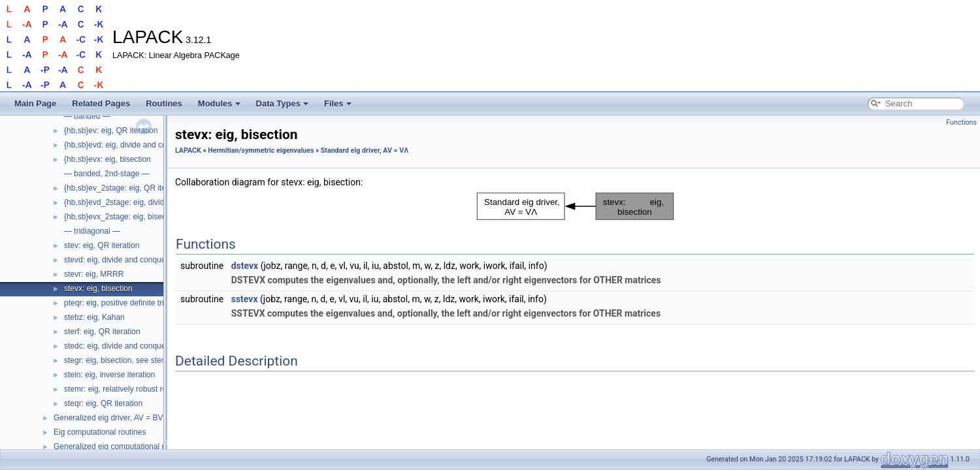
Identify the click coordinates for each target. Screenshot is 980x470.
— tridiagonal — (92, 231)
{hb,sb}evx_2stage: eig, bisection (121, 217)
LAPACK (188, 150)
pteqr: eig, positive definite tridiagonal (129, 303)
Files (338, 103)
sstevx (245, 299)
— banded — (87, 116)
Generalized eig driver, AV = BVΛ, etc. (120, 418)
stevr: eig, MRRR (94, 274)
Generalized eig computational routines (122, 446)
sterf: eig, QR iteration (102, 332)
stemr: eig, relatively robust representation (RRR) (149, 389)
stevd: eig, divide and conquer (116, 260)
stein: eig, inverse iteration (109, 375)
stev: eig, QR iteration (102, 245)
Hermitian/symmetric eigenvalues (261, 150)
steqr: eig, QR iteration (103, 403)
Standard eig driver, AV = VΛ (365, 150)
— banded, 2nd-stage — (107, 174)
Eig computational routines (100, 432)
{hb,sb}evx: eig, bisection (107, 159)
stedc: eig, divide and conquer (116, 346)
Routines (164, 103)
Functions (961, 122)
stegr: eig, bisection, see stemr (117, 360)
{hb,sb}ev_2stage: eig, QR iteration (125, 188)
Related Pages (101, 103)
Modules (219, 103)
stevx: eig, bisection (98, 289)
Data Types (282, 103)
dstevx (245, 266)
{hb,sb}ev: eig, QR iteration (111, 131)
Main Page (35, 103)
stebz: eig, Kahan (94, 317)
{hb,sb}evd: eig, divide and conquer (125, 145)
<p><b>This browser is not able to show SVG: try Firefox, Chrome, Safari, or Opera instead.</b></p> (575, 206)
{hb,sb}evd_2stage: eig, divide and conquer (139, 202)
